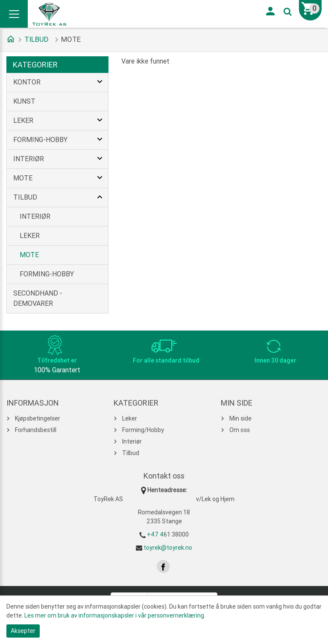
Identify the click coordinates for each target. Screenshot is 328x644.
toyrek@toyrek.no (168, 548)
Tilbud (37, 39)
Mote (23, 178)
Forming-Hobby (40, 140)
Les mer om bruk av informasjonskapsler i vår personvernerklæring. (115, 615)
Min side (240, 418)
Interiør (29, 159)
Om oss (240, 430)
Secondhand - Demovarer (38, 298)
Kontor (27, 82)
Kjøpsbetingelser (38, 418)
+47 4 (155, 534)
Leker (23, 120)
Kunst (24, 101)
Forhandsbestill (36, 430)
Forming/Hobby (143, 430)
